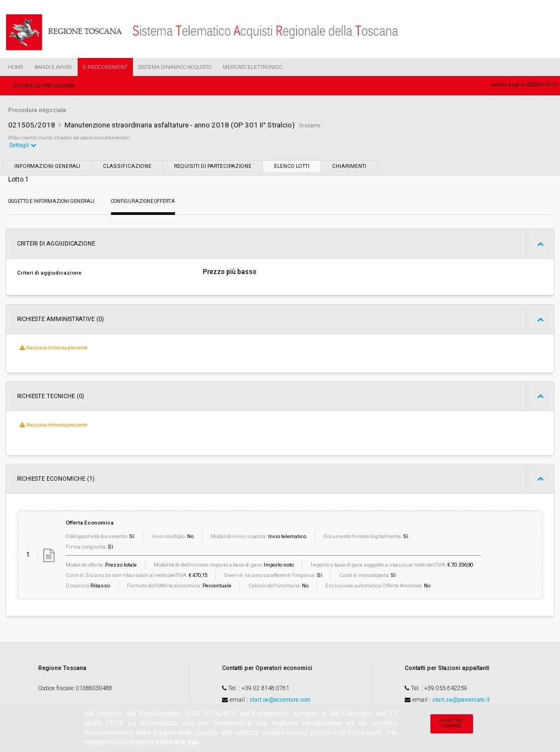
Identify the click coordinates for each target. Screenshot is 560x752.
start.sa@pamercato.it (461, 700)
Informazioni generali (47, 166)
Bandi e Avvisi (53, 67)
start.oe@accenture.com (280, 700)
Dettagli (23, 145)
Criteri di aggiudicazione (49, 273)
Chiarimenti (349, 166)
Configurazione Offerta (143, 201)
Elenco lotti (292, 166)
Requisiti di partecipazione (213, 166)
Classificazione (127, 166)
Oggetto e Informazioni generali (51, 201)
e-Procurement (105, 67)
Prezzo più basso (230, 272)
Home (16, 67)
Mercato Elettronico (252, 67)
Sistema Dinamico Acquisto (175, 67)
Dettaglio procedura (43, 86)
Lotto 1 (19, 179)
